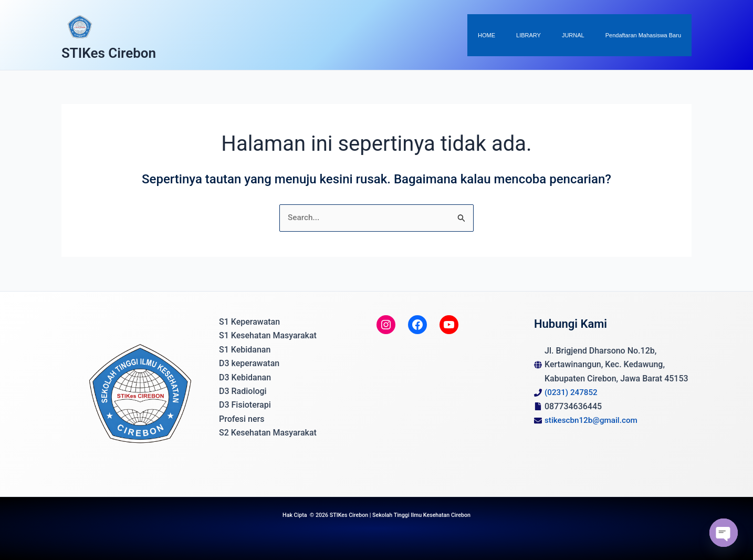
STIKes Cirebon (109, 53)
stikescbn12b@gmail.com (593, 420)
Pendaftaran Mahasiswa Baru (648, 35)
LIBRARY (552, 35)
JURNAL (587, 35)
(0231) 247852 (572, 392)
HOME (520, 35)
